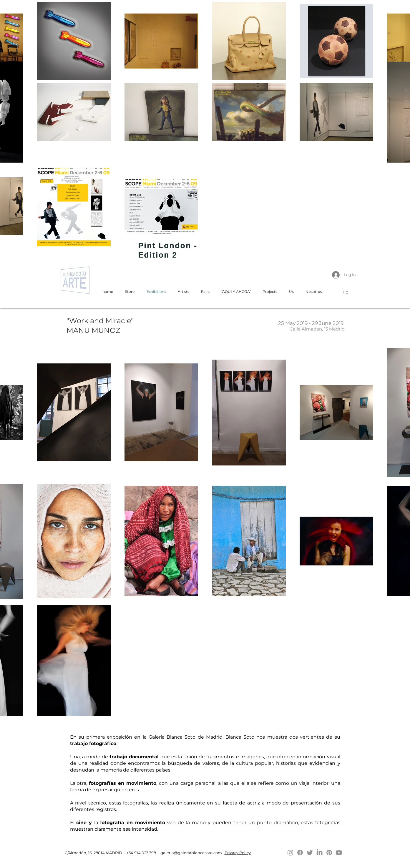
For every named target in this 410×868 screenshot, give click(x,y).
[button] (346, 291)
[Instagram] (290, 853)
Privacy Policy (238, 853)
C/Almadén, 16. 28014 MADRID (93, 853)
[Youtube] (339, 853)
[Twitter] (310, 853)
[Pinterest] (329, 853)
